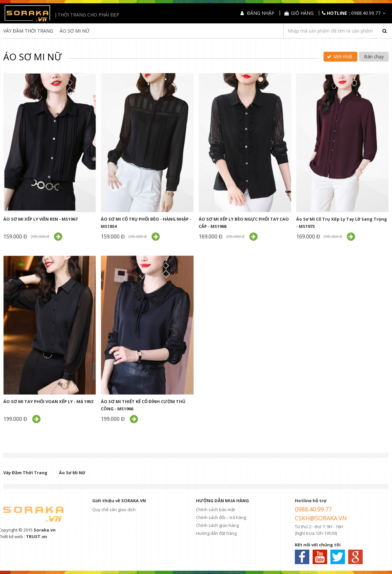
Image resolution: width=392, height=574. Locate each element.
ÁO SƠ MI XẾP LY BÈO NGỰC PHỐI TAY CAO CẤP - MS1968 (244, 223)
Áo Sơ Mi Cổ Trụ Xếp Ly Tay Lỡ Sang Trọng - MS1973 (342, 223)
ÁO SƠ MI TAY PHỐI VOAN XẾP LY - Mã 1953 (48, 401)
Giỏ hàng (302, 13)
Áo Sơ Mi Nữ (74, 31)
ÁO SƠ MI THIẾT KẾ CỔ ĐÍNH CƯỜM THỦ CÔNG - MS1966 (143, 405)
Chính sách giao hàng (217, 525)
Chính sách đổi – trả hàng (221, 517)
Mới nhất (343, 56)
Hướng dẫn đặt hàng (216, 533)
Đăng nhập (261, 13)
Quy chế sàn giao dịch (114, 509)
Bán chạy (374, 56)
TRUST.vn (37, 536)
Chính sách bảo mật (215, 509)
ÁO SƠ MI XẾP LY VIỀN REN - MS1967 (40, 219)
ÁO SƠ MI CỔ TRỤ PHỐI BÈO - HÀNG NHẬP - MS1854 (146, 223)
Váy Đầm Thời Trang (28, 31)
